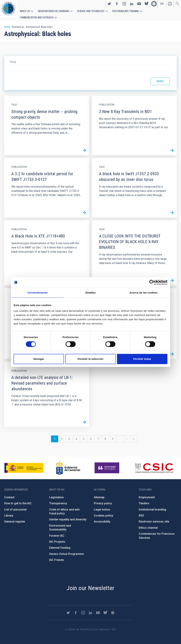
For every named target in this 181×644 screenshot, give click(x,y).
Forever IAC (57, 532)
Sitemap (99, 494)
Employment (147, 494)
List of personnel (15, 506)
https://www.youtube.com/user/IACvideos (139, 5)
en (162, 5)
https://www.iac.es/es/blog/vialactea (154, 5)
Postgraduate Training (114, 13)
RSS (141, 512)
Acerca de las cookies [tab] (144, 293)
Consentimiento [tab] (38, 293)
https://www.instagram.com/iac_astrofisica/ (124, 5)
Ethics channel (148, 524)
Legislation (56, 494)
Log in (170, 5)
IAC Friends (57, 556)
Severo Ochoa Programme (66, 550)
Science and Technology (83, 13)
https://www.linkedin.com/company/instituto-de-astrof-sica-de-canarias (132, 5)
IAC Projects (57, 538)
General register (15, 518)
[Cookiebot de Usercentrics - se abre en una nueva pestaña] (152, 282)
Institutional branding (152, 506)
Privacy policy (103, 500)
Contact (9, 494)
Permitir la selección (90, 359)
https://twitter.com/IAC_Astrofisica (109, 5)
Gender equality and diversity (68, 516)
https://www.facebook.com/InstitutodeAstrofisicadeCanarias (117, 5)
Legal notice (102, 506)
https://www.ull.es (107, 464)
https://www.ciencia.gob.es (24, 464)
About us (24, 13)
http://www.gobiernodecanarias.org (68, 464)
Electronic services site (154, 518)
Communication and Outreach (148, 13)
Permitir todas (142, 359)
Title (13, 59)
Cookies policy (103, 512)
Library (9, 512)
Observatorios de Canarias (50, 13)
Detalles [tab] (90, 293)
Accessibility (102, 518)
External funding (60, 544)
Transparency (58, 500)
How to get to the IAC (18, 500)
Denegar (39, 359)
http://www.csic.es (154, 464)
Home (7, 23)
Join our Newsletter (90, 584)
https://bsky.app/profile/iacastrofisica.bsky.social (147, 5)
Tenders (144, 500)
